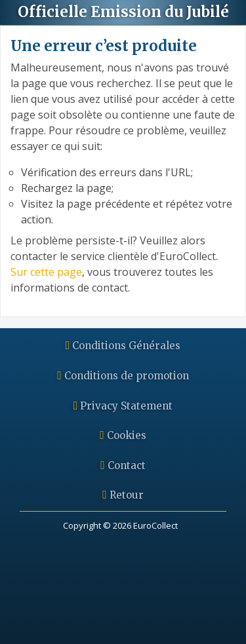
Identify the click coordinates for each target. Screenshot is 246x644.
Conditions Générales (123, 346)
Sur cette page (46, 272)
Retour (123, 495)
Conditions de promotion (123, 376)
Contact (123, 465)
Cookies (123, 435)
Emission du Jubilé (123, 12)
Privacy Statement (123, 406)
